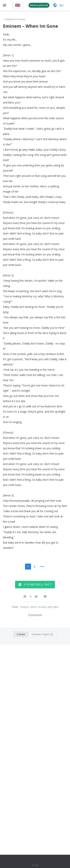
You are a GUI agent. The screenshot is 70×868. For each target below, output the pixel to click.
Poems (25, 607)
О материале (35, 615)
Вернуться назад (14, 19)
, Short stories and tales (44, 607)
